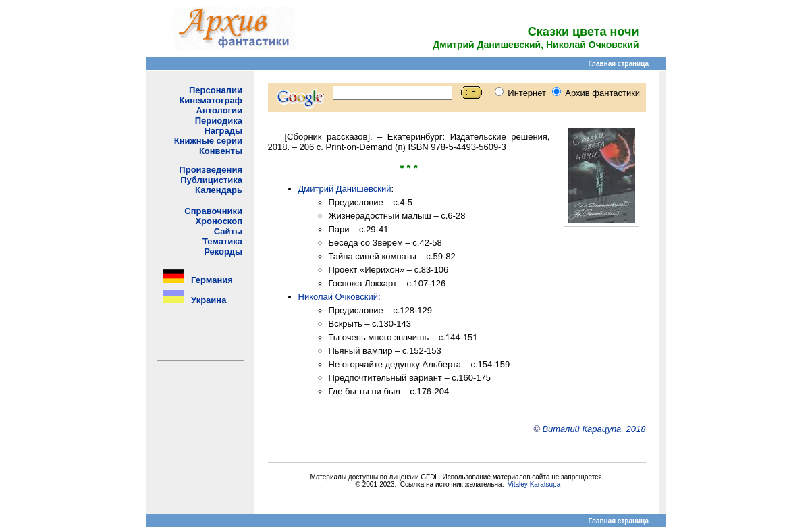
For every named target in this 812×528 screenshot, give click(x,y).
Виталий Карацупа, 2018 (594, 429)
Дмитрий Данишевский (345, 189)
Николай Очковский (339, 297)
